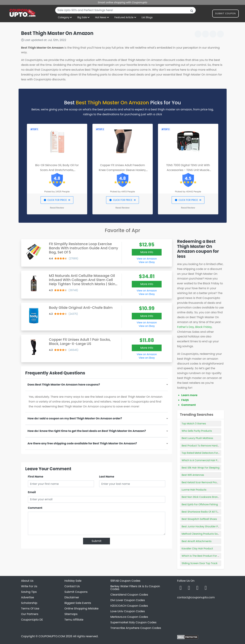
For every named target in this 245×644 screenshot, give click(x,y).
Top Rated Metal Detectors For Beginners (206, 453)
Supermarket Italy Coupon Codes (134, 622)
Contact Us (72, 586)
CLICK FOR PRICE (57, 200)
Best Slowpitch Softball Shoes (199, 519)
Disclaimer (72, 597)
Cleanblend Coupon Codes (129, 595)
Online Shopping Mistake (82, 609)
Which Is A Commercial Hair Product (204, 460)
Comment (35, 508)
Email (32, 492)
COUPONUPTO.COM (52, 636)
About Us (27, 581)
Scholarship (29, 603)
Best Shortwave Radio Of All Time (201, 512)
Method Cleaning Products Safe (201, 534)
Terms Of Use (30, 609)
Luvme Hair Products (194, 490)
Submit (96, 541)
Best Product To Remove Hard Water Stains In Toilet (213, 446)
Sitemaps (71, 614)
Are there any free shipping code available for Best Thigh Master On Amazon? (82, 443)
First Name (36, 477)
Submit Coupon (225, 14)
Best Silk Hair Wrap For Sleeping (201, 468)
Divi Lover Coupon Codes (128, 600)
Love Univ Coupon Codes (128, 611)
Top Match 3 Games (194, 424)
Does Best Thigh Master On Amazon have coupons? (64, 385)
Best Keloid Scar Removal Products (203, 482)
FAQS (185, 400)
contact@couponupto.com (196, 597)
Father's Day (186, 327)
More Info (147, 252)
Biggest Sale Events (78, 603)
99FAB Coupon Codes (125, 581)
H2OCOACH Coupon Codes (129, 606)
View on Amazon (147, 259)
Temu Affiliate (74, 620)
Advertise (28, 597)
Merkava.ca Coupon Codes (129, 617)
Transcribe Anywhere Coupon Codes (136, 628)
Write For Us (29, 586)
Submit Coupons (76, 592)
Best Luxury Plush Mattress (197, 438)
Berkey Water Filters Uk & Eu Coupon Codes (135, 588)
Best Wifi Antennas (193, 475)
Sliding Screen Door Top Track (200, 563)
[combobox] (125, 10)
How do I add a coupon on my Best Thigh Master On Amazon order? (75, 418)
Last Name (107, 477)
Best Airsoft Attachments (197, 541)
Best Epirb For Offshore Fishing (200, 504)
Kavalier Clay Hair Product (197, 549)
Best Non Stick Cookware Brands (201, 497)
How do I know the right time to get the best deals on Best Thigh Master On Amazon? (87, 431)
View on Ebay (147, 262)
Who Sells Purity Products (197, 431)
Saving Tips (29, 592)
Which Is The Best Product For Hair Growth (207, 556)
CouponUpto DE (32, 620)
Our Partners (30, 614)
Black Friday (203, 327)
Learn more (189, 395)
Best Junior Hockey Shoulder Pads (202, 526)
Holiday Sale (73, 581)
